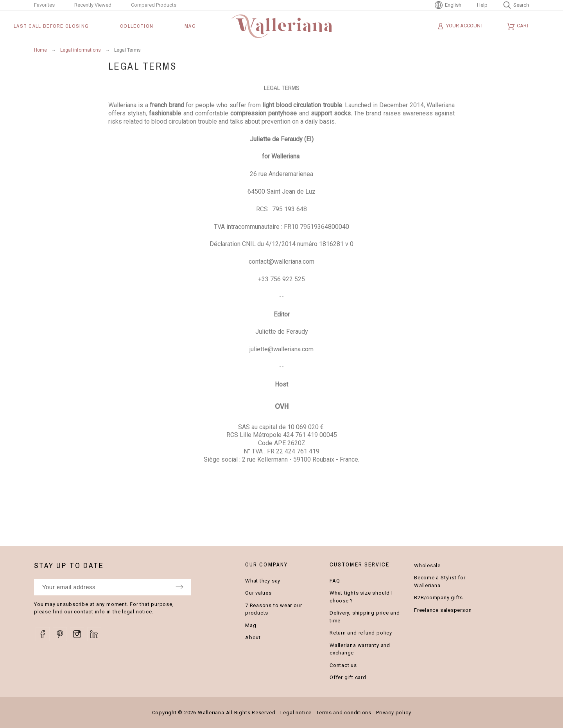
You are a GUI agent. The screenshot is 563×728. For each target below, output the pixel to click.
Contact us (343, 665)
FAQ (335, 581)
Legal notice (296, 713)
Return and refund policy (361, 633)
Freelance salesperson (443, 610)
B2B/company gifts (438, 598)
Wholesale (427, 565)
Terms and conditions (344, 713)
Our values (258, 593)
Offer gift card (348, 677)
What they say (263, 581)
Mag (251, 625)
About (253, 637)
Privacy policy (394, 713)
